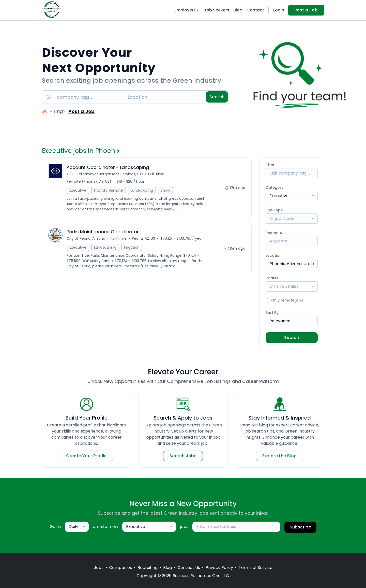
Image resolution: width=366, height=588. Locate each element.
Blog (238, 10)
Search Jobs (183, 456)
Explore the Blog (279, 456)
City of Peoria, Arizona (86, 238)
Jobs (99, 568)
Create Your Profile (86, 456)
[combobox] (292, 196)
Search (217, 97)
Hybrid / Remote (109, 190)
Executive (78, 190)
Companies (120, 568)
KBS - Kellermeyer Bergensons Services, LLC (105, 174)
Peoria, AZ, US (143, 238)
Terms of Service (256, 568)
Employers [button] (187, 10)
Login (279, 10)
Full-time (156, 174)
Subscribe (301, 527)
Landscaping (142, 190)
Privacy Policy (219, 568)
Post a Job (306, 10)
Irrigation (132, 247)
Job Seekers (217, 10)
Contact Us (189, 568)
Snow (165, 190)
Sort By (272, 313)
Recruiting (148, 568)
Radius (272, 278)
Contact (255, 10)
